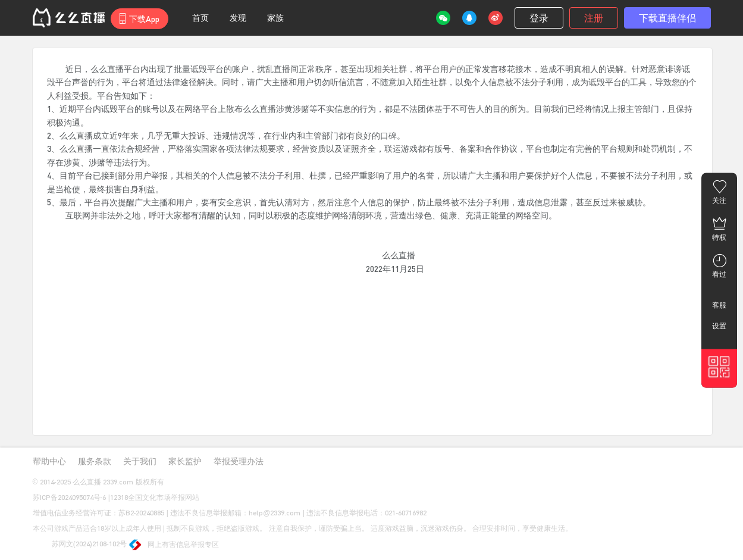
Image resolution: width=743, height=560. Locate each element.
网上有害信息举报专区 (174, 545)
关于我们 (140, 461)
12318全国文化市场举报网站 (155, 497)
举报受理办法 (239, 461)
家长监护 (185, 461)
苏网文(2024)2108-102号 (80, 545)
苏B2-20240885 (142, 513)
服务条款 (95, 461)
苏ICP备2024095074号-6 (70, 497)
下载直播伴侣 (667, 18)
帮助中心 (49, 461)
